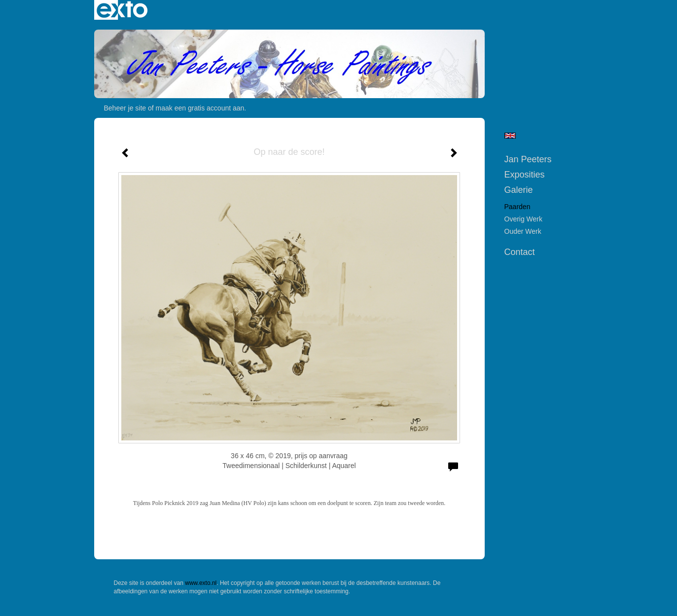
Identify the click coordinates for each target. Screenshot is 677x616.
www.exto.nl (201, 583)
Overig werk (524, 219)
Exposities (525, 175)
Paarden (517, 207)
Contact (520, 252)
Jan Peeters (528, 159)
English (510, 136)
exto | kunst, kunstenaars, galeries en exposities (122, 10)
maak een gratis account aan (200, 108)
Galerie (519, 190)
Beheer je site (125, 108)
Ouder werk (523, 231)
